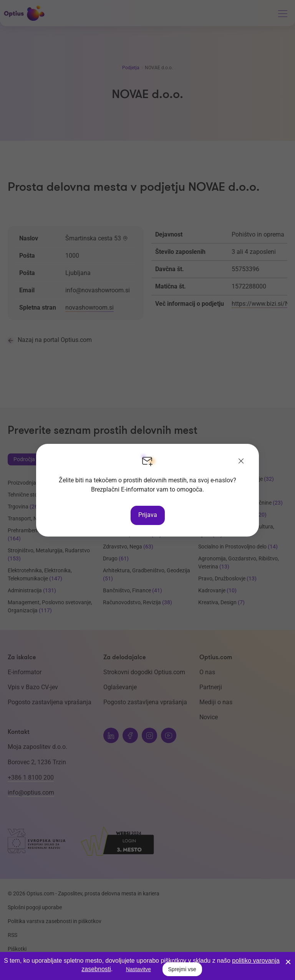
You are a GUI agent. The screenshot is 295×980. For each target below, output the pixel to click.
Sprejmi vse (182, 969)
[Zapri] (241, 462)
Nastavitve (138, 969)
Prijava (148, 515)
